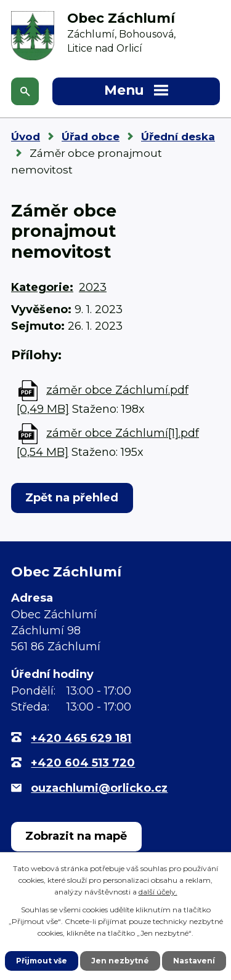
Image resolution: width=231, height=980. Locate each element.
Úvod (26, 137)
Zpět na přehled (72, 498)
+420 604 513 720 (83, 763)
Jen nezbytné (120, 961)
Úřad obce (91, 137)
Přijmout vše (42, 961)
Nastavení (194, 961)
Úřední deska (178, 137)
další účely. (158, 892)
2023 (93, 287)
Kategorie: (42, 287)
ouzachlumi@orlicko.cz (99, 788)
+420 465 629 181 (81, 738)
